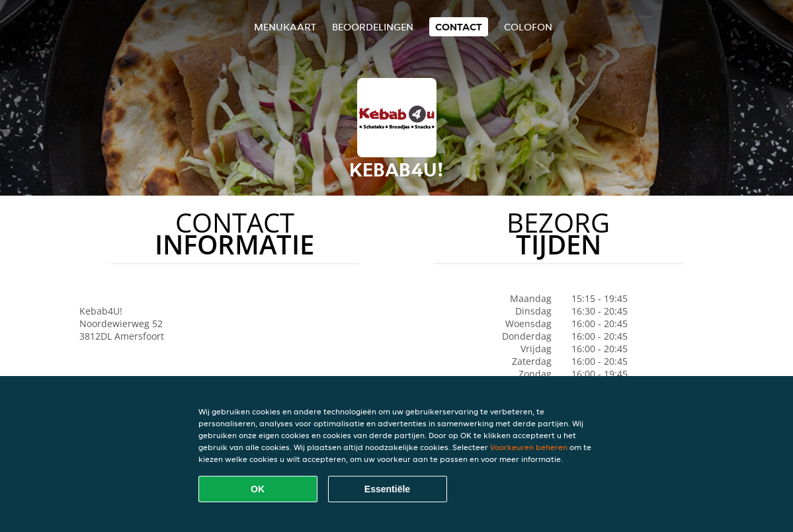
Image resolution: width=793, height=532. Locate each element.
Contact (459, 27)
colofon (528, 27)
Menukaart (285, 27)
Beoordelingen (373, 27)
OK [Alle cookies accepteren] (258, 489)
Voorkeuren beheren (529, 447)
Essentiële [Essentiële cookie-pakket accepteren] (387, 489)
